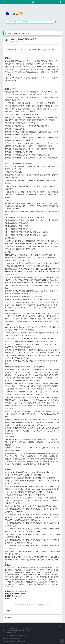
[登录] (60, 2)
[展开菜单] (5, 2)
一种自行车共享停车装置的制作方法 (23, 33)
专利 (9, 33)
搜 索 (56, 22)
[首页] (6, 33)
